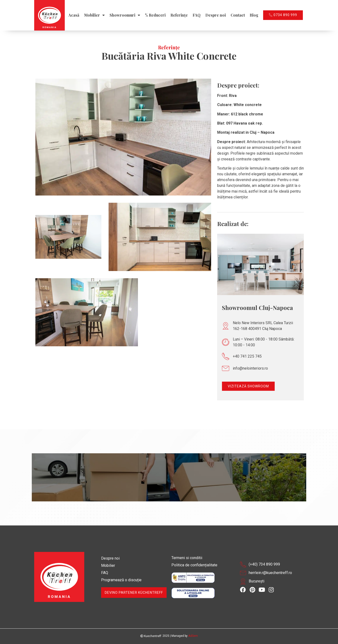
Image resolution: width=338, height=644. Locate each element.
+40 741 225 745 (247, 356)
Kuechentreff (151, 636)
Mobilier (94, 15)
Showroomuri (125, 15)
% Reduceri (155, 15)
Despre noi (216, 15)
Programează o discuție (121, 580)
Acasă (74, 15)
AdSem (193, 636)
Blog (254, 15)
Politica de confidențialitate (194, 565)
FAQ (197, 15)
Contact (238, 15)
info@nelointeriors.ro (250, 368)
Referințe (179, 15)
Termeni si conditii (187, 558)
